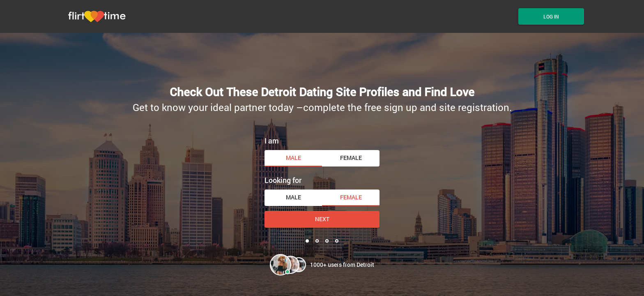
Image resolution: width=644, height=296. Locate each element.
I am (272, 141)
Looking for (283, 180)
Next (322, 219)
